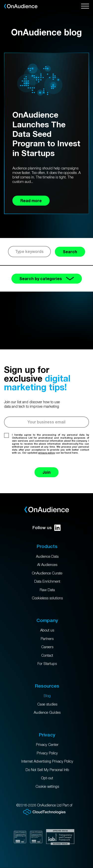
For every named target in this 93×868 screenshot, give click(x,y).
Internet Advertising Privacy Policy (47, 761)
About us (47, 630)
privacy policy (46, 453)
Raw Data (47, 590)
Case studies (47, 704)
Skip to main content (0, 0)
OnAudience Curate (47, 573)
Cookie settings (47, 786)
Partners (47, 638)
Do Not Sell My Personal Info (47, 770)
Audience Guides (47, 712)
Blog (47, 696)
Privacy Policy (47, 753)
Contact (47, 655)
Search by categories (47, 278)
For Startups (47, 663)
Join (46, 472)
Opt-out (47, 778)
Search (70, 252)
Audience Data (47, 556)
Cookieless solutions (47, 598)
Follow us (46, 528)
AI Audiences (47, 564)
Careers (47, 647)
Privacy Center (47, 744)
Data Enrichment (47, 581)
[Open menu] (85, 6)
